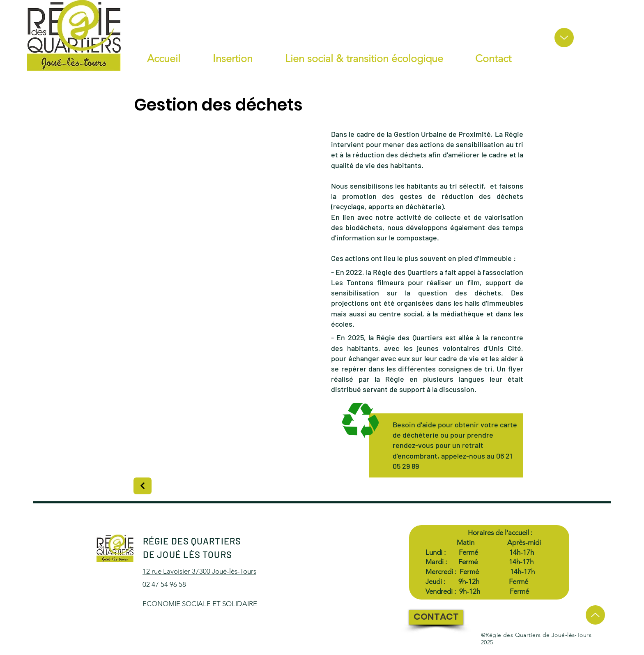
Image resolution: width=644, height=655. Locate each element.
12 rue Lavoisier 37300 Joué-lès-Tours (199, 571)
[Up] (564, 38)
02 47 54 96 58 (165, 584)
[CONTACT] (436, 617)
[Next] (143, 486)
